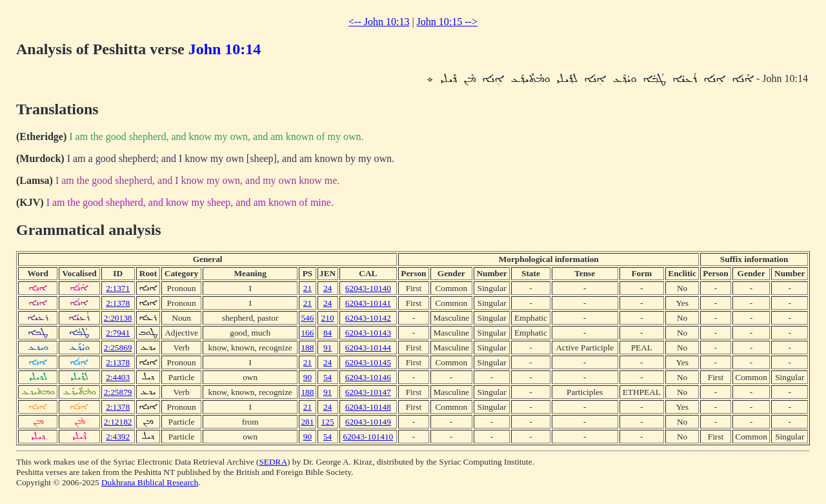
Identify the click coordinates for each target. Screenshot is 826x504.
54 (327, 377)
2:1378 (118, 303)
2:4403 (118, 377)
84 (327, 333)
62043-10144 (368, 348)
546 (307, 318)
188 (307, 348)
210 (328, 318)
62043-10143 (368, 333)
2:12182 (118, 422)
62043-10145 (368, 362)
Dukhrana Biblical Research (150, 482)
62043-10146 (368, 377)
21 (307, 288)
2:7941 (118, 333)
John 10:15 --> (447, 22)
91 (327, 348)
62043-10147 (368, 392)
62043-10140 (368, 288)
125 (328, 422)
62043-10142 (368, 318)
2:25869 (118, 348)
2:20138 (118, 318)
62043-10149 (368, 422)
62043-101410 (368, 437)
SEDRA (273, 462)
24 (327, 288)
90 (307, 377)
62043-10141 (368, 303)
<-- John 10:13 (379, 22)
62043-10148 (368, 407)
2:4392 (118, 437)
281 (307, 422)
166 (307, 333)
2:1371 (118, 288)
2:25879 (118, 392)
